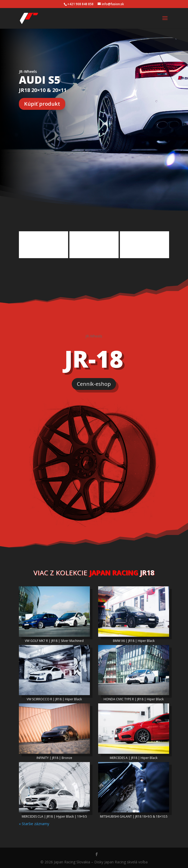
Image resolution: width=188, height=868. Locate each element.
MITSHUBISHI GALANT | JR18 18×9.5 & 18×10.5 (134, 815)
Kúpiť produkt (42, 104)
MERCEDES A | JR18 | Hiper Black (134, 757)
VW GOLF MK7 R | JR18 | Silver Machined (54, 640)
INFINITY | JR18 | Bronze (54, 757)
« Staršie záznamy (34, 823)
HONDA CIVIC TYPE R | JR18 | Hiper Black (134, 698)
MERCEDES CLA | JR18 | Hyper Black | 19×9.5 (54, 815)
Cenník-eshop (94, 383)
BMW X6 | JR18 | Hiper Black (134, 640)
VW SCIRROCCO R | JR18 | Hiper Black (54, 698)
